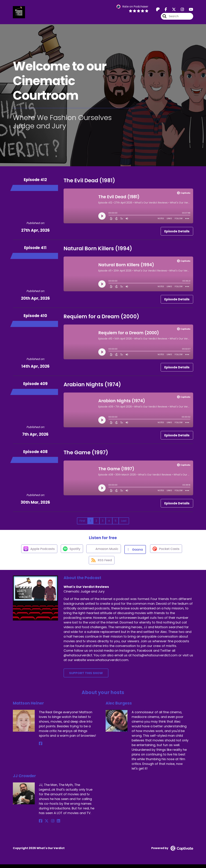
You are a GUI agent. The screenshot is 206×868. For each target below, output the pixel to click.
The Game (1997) (86, 454)
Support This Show (86, 676)
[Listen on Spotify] (71, 551)
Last (124, 522)
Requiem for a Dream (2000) (101, 318)
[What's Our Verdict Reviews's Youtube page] (189, 10)
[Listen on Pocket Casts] (168, 551)
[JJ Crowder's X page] (45, 825)
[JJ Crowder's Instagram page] (49, 825)
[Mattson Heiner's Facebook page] (41, 747)
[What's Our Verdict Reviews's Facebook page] (164, 10)
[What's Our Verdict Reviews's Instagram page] (180, 10)
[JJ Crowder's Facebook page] (41, 825)
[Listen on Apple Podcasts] (37, 551)
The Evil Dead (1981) (89, 182)
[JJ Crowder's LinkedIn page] (53, 825)
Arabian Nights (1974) (92, 386)
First (82, 522)
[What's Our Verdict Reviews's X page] (172, 10)
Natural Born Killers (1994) (98, 250)
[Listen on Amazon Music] (104, 551)
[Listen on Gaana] (136, 551)
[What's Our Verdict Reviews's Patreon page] (158, 10)
